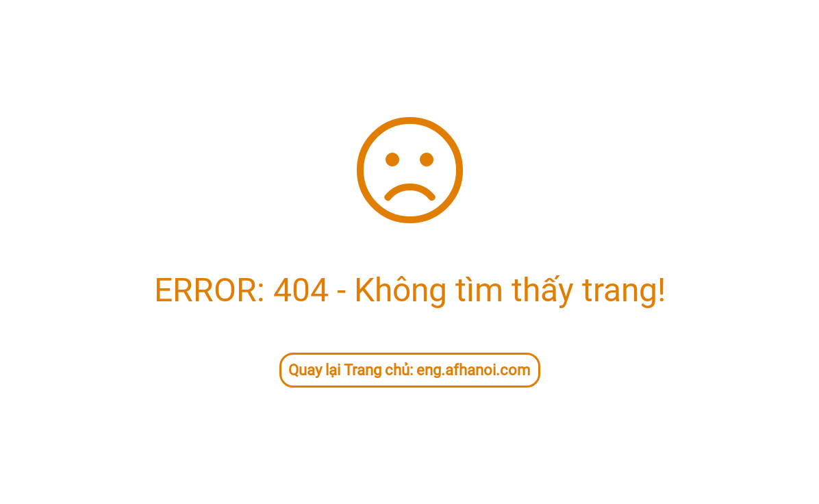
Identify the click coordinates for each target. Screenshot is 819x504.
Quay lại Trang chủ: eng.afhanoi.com (409, 370)
